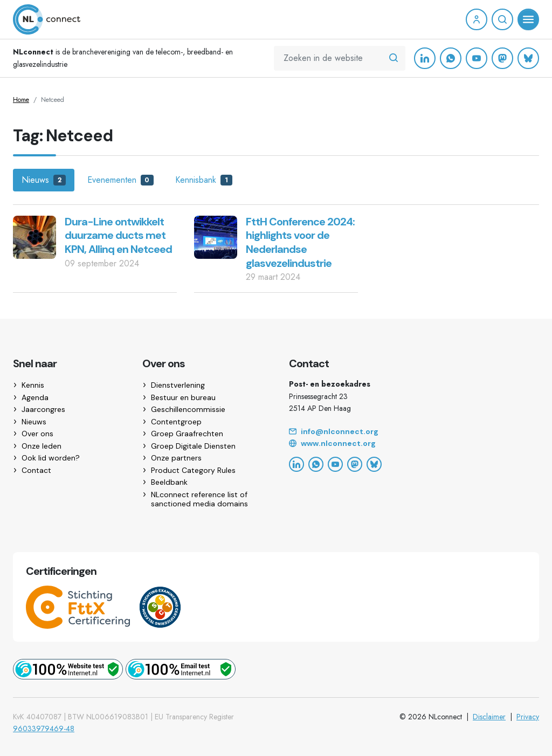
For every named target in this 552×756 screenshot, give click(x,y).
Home (21, 100)
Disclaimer (489, 717)
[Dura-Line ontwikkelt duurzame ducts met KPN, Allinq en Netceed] (34, 236)
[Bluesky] (528, 58)
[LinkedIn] (425, 58)
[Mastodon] (502, 58)
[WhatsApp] (451, 58)
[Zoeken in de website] (394, 58)
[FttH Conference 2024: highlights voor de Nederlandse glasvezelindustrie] (216, 236)
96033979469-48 (44, 728)
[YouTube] (477, 58)
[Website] (414, 444)
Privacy (528, 717)
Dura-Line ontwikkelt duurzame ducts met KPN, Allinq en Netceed (118, 235)
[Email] (414, 432)
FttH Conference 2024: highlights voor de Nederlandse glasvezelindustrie (300, 242)
